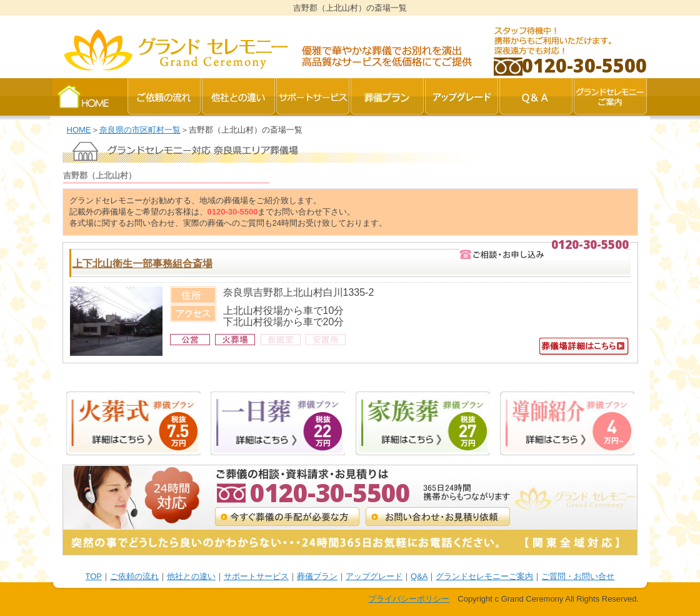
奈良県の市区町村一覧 (140, 130)
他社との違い (191, 576)
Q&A (419, 576)
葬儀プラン (317, 576)
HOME (79, 130)
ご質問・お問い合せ (578, 576)
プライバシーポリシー (409, 599)
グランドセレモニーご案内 (484, 576)
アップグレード (374, 576)
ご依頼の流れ (134, 576)
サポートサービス (256, 576)
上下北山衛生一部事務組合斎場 (142, 264)
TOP (94, 576)
